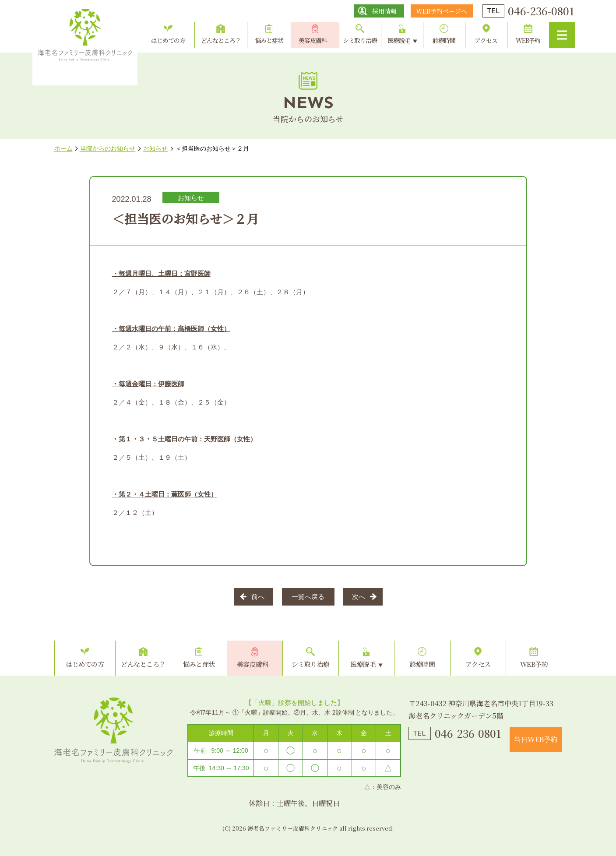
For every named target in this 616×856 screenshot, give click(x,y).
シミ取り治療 (360, 40)
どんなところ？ (221, 40)
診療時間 (444, 40)
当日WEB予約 (536, 739)
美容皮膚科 (313, 40)
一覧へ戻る (308, 597)
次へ (359, 597)
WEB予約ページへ (442, 11)
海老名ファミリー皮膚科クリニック (113, 730)
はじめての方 (168, 40)
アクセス (486, 40)
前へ (258, 597)
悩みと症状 (269, 40)
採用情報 (384, 11)
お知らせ (191, 198)
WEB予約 (528, 40)
